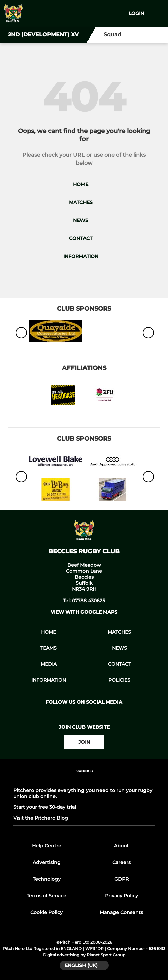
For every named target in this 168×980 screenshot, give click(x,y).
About (121, 846)
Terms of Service (47, 896)
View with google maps (84, 612)
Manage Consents (121, 912)
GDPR (121, 879)
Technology (47, 879)
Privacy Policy (121, 896)
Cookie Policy (47, 912)
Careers (121, 862)
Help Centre (47, 846)
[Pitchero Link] (84, 780)
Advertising (47, 862)
